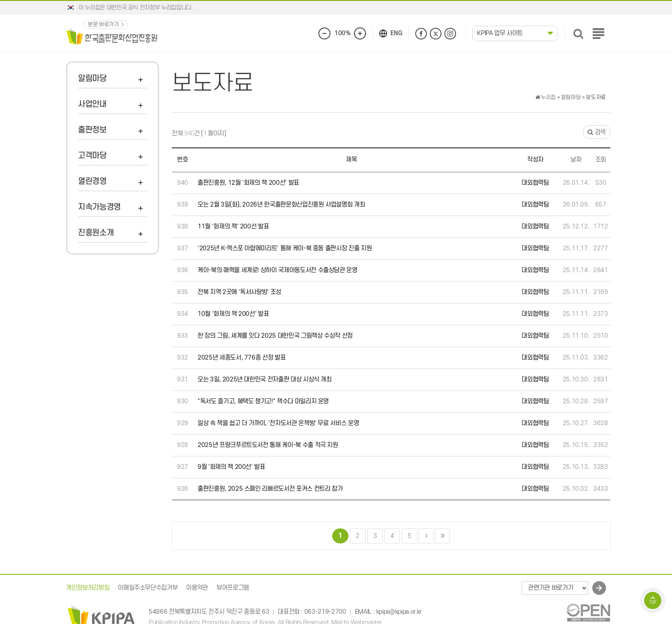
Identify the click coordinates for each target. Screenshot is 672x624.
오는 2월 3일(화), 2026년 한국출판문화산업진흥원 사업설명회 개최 (281, 205)
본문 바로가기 (103, 24)
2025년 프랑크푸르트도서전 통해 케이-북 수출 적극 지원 (268, 445)
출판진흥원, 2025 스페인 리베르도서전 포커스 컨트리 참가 (270, 489)
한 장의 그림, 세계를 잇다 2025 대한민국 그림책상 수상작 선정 (275, 336)
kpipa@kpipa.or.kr (399, 612)
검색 (597, 132)
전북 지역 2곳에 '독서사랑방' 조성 (239, 292)
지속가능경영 (99, 207)
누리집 (546, 97)
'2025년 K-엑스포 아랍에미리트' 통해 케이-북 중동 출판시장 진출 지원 (285, 248)
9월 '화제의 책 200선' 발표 (231, 467)
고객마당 (92, 156)
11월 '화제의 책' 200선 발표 (233, 226)
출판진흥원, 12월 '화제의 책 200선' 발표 (248, 183)
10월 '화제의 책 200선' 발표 (233, 314)
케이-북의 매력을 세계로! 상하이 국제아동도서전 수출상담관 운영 (277, 270)
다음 (426, 536)
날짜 (576, 160)
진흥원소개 (96, 233)
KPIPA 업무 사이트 (500, 33)
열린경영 (92, 181)
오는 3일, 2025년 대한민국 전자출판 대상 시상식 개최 (265, 379)
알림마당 (92, 79)
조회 (601, 160)
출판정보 (92, 130)
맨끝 (442, 536)
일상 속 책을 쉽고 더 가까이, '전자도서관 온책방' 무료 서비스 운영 (278, 423)
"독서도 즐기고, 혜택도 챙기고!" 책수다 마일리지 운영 (263, 401)
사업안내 (92, 104)
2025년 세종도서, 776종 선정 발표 (241, 358)
